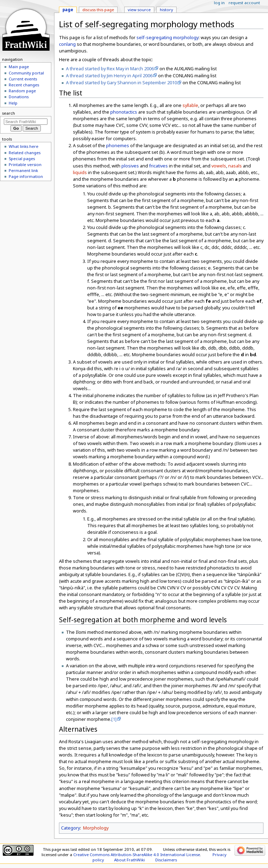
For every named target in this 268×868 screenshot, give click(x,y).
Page (68, 10)
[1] (114, 719)
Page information (26, 176)
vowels (219, 166)
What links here (24, 146)
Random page (22, 91)
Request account (244, 3)
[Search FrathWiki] (26, 122)
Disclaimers (166, 860)
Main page (19, 67)
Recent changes (24, 85)
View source (139, 10)
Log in (219, 3)
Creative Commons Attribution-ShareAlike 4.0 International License (137, 855)
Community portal (26, 73)
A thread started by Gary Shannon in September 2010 (121, 83)
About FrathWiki (129, 860)
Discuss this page (98, 10)
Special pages (22, 159)
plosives (130, 166)
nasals (235, 166)
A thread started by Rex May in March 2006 (110, 69)
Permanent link (23, 170)
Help (13, 103)
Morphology (96, 828)
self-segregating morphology (167, 37)
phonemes (118, 145)
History (166, 10)
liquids (80, 172)
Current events (23, 79)
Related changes (25, 153)
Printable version (25, 164)
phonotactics (124, 112)
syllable (190, 105)
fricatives (158, 166)
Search (9, 113)
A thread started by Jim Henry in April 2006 (109, 76)
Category (70, 828)
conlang (67, 44)
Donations (19, 97)
